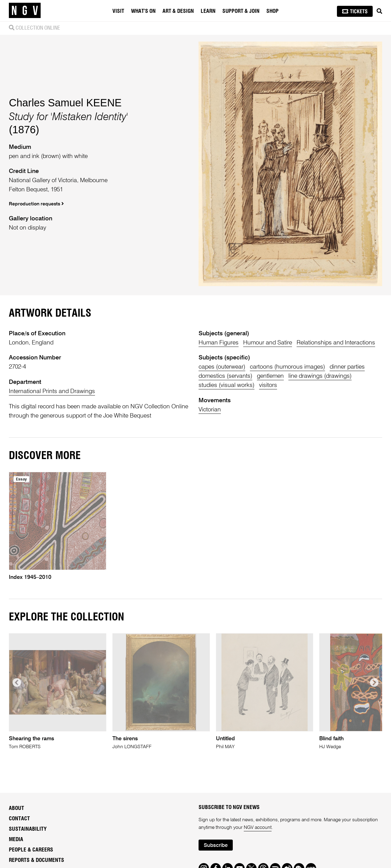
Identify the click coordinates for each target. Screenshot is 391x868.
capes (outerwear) (222, 367)
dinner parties (347, 367)
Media (16, 840)
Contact (19, 819)
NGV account (258, 828)
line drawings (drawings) (320, 376)
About (16, 808)
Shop (272, 11)
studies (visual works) (227, 385)
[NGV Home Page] (25, 11)
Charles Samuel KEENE (65, 103)
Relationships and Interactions (336, 343)
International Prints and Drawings (52, 391)
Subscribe (216, 846)
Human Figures (219, 343)
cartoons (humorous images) (287, 367)
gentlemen (270, 376)
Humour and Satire (268, 343)
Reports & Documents (37, 860)
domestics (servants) (225, 376)
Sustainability (28, 829)
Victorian (210, 410)
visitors (268, 385)
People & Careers (31, 850)
